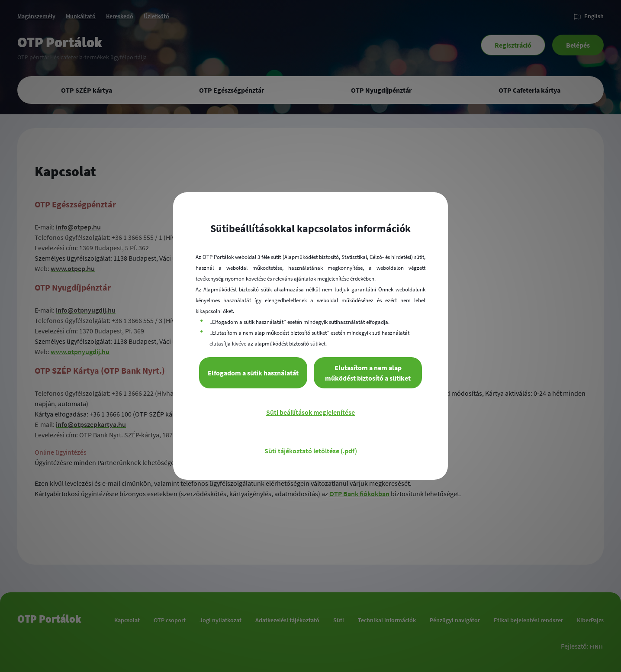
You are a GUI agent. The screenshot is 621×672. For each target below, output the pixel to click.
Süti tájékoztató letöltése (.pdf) (311, 451)
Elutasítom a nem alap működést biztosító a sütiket (368, 373)
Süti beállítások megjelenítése (310, 412)
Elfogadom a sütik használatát (253, 373)
